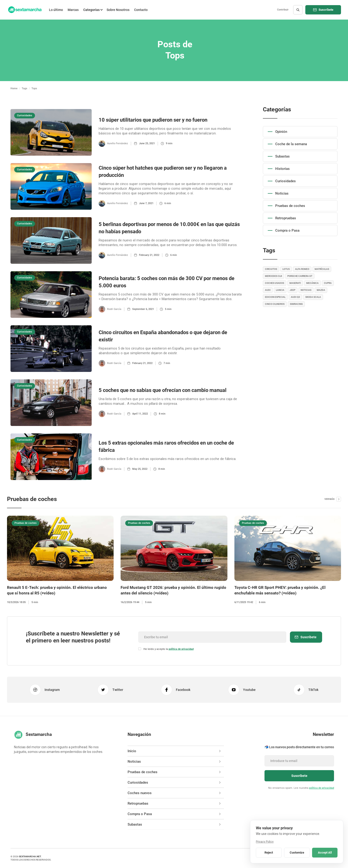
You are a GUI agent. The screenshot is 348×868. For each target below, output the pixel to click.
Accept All (325, 853)
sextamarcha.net (30, 856)
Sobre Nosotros (118, 10)
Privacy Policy (265, 842)
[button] (93, 10)
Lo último (56, 10)
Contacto (141, 10)
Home (14, 88)
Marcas (73, 10)
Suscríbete (326, 10)
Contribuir (283, 10)
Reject (269, 853)
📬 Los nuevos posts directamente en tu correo (299, 747)
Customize (297, 853)
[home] (24, 10)
